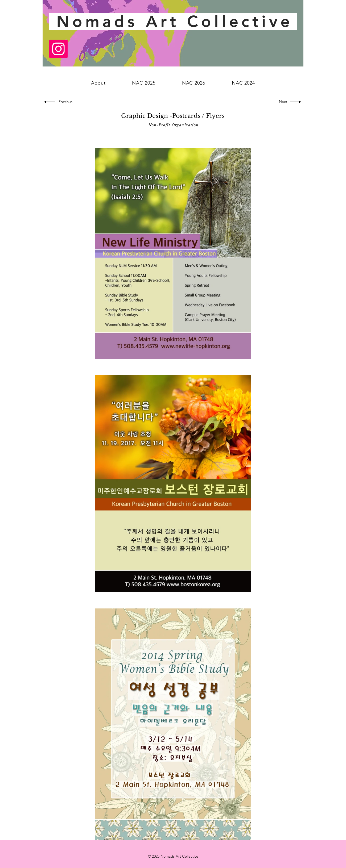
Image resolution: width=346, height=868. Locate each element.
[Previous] (67, 102)
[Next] (282, 102)
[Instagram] (58, 49)
